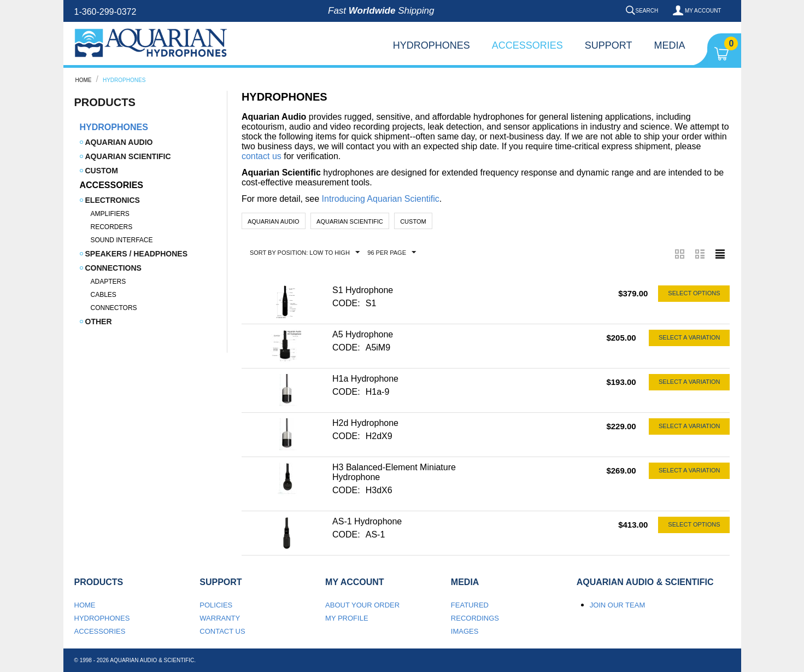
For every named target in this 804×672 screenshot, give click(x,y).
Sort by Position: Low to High (305, 253)
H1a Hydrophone (365, 379)
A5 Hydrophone (363, 334)
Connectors (114, 308)
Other (99, 322)
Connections (113, 268)
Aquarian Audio (119, 142)
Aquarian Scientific (128, 156)
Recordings (475, 618)
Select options (694, 293)
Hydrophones (432, 45)
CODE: (346, 303)
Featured (470, 605)
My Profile (347, 618)
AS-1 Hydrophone (367, 521)
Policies (216, 605)
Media (669, 45)
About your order (362, 605)
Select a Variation (689, 337)
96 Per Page (392, 253)
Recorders (112, 227)
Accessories (527, 45)
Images (465, 631)
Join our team (618, 605)
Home (84, 80)
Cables (104, 295)
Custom (102, 171)
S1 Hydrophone (363, 290)
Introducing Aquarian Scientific (381, 199)
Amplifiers (110, 214)
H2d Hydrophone (365, 423)
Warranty (220, 618)
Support (609, 45)
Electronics (113, 200)
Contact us (222, 631)
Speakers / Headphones (136, 254)
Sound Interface (122, 240)
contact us (262, 156)
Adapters (108, 282)
